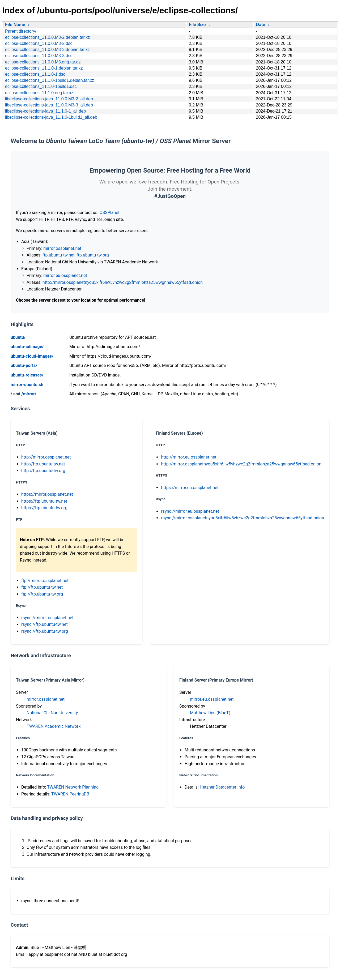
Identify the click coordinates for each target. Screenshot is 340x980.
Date (260, 25)
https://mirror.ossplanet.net (47, 494)
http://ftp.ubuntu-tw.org (43, 471)
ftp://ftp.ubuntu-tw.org (42, 594)
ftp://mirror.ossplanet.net (45, 581)
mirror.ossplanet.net (62, 248)
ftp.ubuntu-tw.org (93, 255)
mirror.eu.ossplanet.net (65, 275)
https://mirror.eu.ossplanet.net (190, 488)
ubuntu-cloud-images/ (32, 356)
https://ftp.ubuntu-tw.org (44, 508)
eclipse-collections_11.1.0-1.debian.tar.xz (44, 68)
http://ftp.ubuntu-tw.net (43, 464)
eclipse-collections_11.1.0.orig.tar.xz (39, 93)
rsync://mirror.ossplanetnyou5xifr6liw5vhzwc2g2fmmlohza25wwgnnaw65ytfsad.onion (243, 518)
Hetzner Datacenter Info (222, 787)
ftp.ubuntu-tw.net (59, 255)
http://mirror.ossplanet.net (46, 457)
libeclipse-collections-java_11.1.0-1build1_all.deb (51, 117)
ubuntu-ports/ (24, 365)
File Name (15, 25)
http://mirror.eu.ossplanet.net (189, 457)
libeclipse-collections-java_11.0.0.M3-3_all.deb (49, 105)
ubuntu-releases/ (27, 375)
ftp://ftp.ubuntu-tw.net (42, 587)
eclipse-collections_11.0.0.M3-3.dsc (39, 56)
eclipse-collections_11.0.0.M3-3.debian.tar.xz (47, 50)
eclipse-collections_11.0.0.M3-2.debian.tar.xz (47, 37)
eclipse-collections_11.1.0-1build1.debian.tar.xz (50, 80)
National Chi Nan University (52, 713)
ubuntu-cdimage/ (27, 347)
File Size (197, 25)
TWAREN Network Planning (73, 787)
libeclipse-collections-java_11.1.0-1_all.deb (45, 111)
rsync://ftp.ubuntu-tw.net (44, 624)
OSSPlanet (110, 213)
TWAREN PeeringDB (70, 794)
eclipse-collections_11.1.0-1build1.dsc (41, 86)
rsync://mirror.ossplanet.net (47, 618)
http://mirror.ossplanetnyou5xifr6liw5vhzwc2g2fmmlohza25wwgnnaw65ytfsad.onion (123, 282)
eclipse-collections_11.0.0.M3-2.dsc (39, 43)
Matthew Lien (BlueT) (210, 713)
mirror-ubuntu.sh (27, 385)
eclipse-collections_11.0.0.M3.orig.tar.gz (43, 62)
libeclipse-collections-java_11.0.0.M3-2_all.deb (49, 99)
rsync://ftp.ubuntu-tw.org (45, 631)
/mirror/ (29, 394)
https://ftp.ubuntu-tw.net (44, 501)
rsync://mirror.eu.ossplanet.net (190, 511)
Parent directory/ (21, 31)
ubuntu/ (18, 337)
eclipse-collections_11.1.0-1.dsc (35, 74)
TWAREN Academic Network (54, 726)
